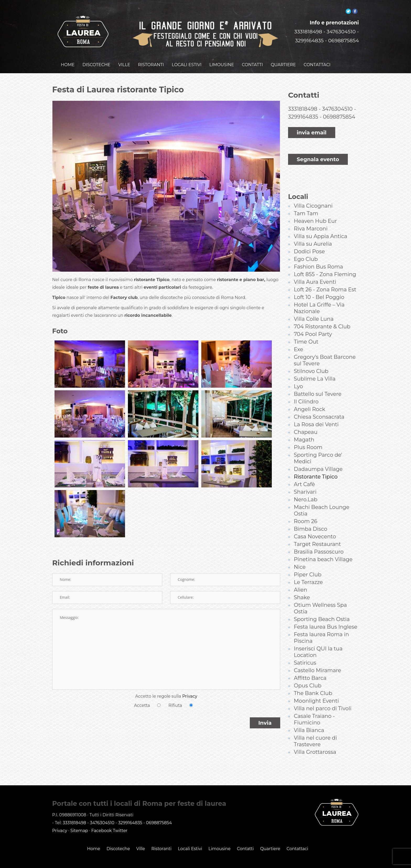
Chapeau (306, 421)
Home (94, 838)
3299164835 (309, 34)
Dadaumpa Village (318, 458)
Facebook (101, 820)
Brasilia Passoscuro (319, 541)
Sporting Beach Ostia (322, 608)
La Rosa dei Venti (316, 414)
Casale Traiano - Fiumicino (314, 709)
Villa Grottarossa (315, 741)
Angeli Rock (310, 398)
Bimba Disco (311, 518)
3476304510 (341, 25)
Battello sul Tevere (318, 383)
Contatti (245, 838)
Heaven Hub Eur (315, 210)
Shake (302, 587)
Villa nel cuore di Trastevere (315, 730)
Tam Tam (306, 203)
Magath (304, 429)
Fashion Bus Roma (318, 256)
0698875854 (344, 34)
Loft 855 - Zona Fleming (325, 264)
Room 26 (306, 511)
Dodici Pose (309, 241)
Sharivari (305, 481)
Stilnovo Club (311, 360)
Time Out (306, 331)
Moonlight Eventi (316, 690)
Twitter (120, 820)
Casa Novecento (315, 526)
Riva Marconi (311, 218)
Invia (265, 716)
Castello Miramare (317, 660)
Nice (300, 556)
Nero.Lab (306, 489)
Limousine (219, 838)
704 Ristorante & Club (322, 316)
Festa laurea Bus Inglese (326, 616)
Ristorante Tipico (316, 466)
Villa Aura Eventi (315, 271)
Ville (141, 838)
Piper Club (308, 564)
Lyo (298, 376)
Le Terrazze (308, 571)
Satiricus (305, 652)
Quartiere (270, 838)
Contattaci (297, 838)
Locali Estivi (190, 838)
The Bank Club (313, 682)
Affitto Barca (310, 667)
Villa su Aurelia (313, 233)
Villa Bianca (309, 719)
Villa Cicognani (313, 195)
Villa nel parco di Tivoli (323, 698)
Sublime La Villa (315, 368)
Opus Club (308, 675)
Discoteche (118, 838)
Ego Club (306, 248)
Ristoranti (161, 838)
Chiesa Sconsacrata (319, 406)
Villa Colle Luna (314, 308)
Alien (301, 579)
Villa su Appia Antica (321, 225)
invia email (312, 126)
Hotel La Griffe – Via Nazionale (319, 297)
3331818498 (308, 25)
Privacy (190, 690)
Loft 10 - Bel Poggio (319, 286)
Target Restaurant (317, 533)
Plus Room (308, 436)
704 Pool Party (313, 323)
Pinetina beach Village (323, 549)
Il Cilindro (306, 391)
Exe (299, 339)
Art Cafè (304, 474)
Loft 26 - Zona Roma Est (325, 279)
